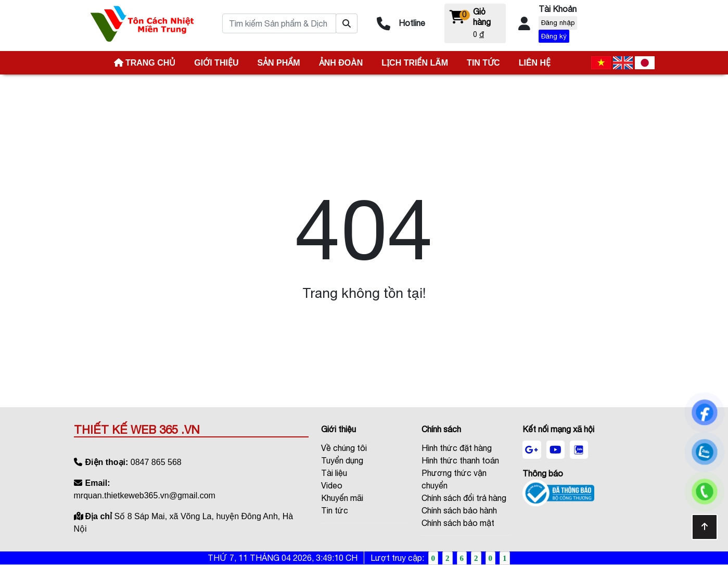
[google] (532, 450)
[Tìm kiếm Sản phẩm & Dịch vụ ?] (347, 23)
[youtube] (555, 450)
